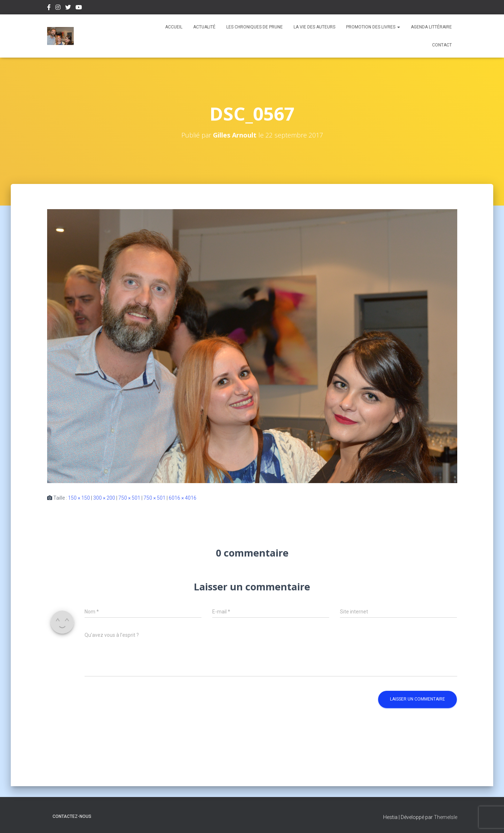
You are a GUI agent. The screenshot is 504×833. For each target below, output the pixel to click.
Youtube (79, 8)
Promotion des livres (373, 27)
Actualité (204, 27)
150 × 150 (79, 498)
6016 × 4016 (183, 498)
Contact (442, 45)
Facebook (49, 8)
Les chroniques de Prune (255, 27)
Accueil (174, 27)
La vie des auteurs (314, 27)
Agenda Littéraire (431, 27)
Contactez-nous (72, 816)
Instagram (58, 8)
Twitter (68, 8)
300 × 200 (104, 498)
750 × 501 (129, 498)
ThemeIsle (446, 817)
